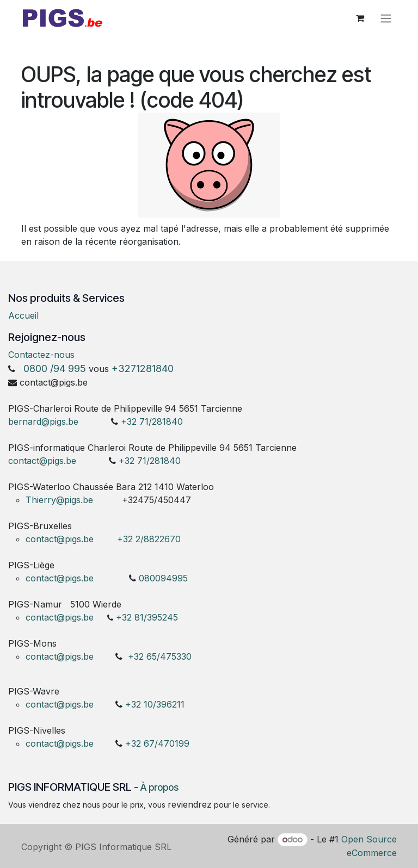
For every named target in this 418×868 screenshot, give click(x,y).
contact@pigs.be (42, 461)
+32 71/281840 (152, 421)
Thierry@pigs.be (59, 500)
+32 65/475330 (160, 656)
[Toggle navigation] (386, 20)
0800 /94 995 (55, 368)
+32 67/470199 (157, 743)
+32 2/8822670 (149, 539)
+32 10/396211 (155, 704)
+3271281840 (143, 368)
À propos (159, 787)
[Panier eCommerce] (360, 20)
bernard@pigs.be (43, 421)
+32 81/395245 (147, 617)
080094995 (163, 578)
